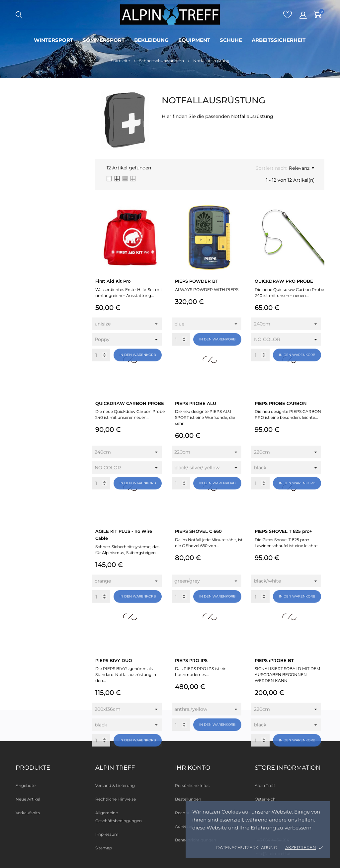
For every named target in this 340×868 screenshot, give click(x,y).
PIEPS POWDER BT (197, 281)
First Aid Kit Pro (113, 281)
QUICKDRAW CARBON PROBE (130, 403)
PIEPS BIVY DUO (114, 660)
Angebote (26, 785)
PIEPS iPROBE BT (274, 660)
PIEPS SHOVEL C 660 (198, 531)
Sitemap (104, 848)
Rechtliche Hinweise (116, 799)
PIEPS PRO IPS (191, 660)
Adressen (184, 826)
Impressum (107, 834)
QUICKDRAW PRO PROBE (284, 281)
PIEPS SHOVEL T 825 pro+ (283, 531)
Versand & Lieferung (115, 785)
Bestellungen (188, 799)
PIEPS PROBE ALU (196, 403)
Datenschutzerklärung (247, 847)
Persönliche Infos (192, 785)
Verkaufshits (28, 813)
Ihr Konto (193, 768)
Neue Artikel (28, 799)
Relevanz (301, 168)
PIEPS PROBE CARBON (281, 403)
